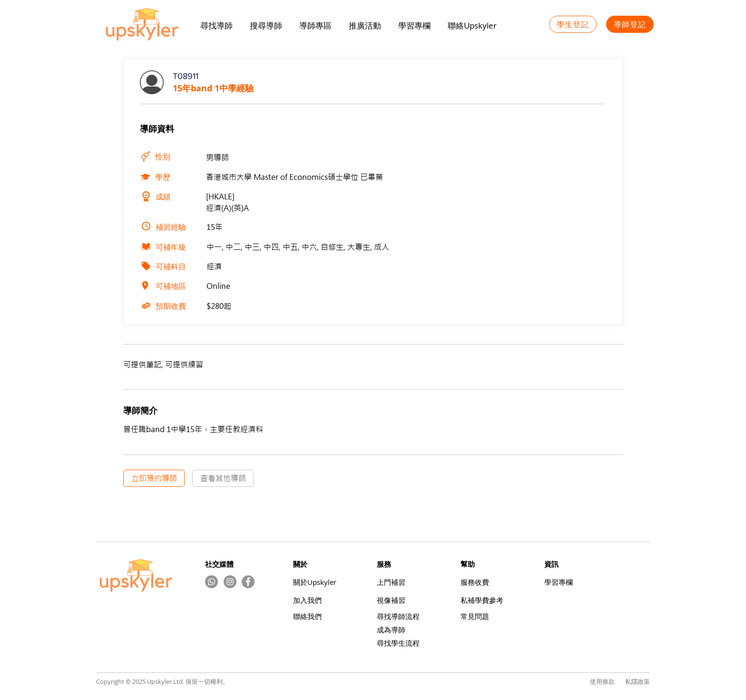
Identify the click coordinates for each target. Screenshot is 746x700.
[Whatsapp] (211, 582)
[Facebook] (248, 582)
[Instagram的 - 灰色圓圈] (230, 582)
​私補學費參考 (482, 600)
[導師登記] (630, 24)
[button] (365, 26)
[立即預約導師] (154, 478)
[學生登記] (573, 24)
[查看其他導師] (223, 478)
